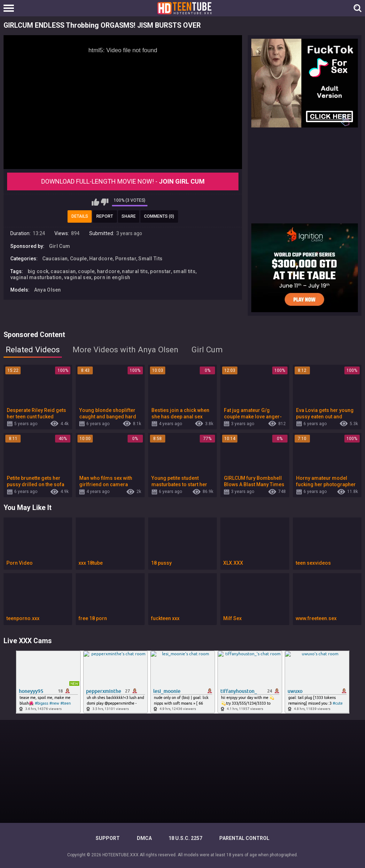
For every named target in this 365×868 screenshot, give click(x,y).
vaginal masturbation (36, 277)
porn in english (112, 277)
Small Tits (150, 259)
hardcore (108, 271)
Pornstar (126, 259)
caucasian (63, 271)
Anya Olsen (48, 290)
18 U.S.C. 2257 (185, 838)
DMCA (144, 838)
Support (108, 838)
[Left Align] (10, 8)
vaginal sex (78, 277)
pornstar (160, 271)
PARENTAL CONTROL (244, 838)
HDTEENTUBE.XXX (120, 855)
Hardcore (101, 259)
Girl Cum (60, 246)
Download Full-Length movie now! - (123, 181)
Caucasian (55, 259)
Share (129, 216)
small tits (184, 271)
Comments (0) (159, 216)
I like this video (95, 202)
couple (86, 271)
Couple (79, 259)
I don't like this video (105, 202)
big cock (38, 271)
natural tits (135, 271)
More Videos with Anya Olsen (125, 349)
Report (105, 216)
